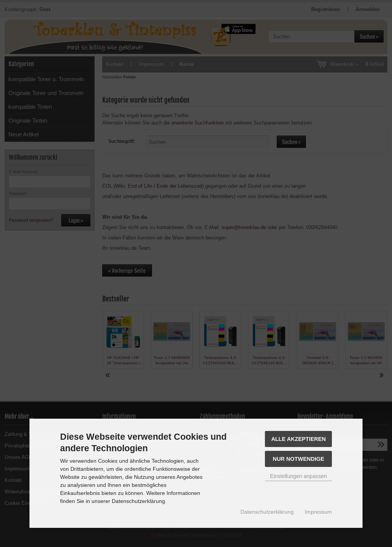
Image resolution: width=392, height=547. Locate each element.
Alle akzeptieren (298, 439)
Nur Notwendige (299, 459)
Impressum (318, 512)
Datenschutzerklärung (267, 512)
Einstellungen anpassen (298, 476)
